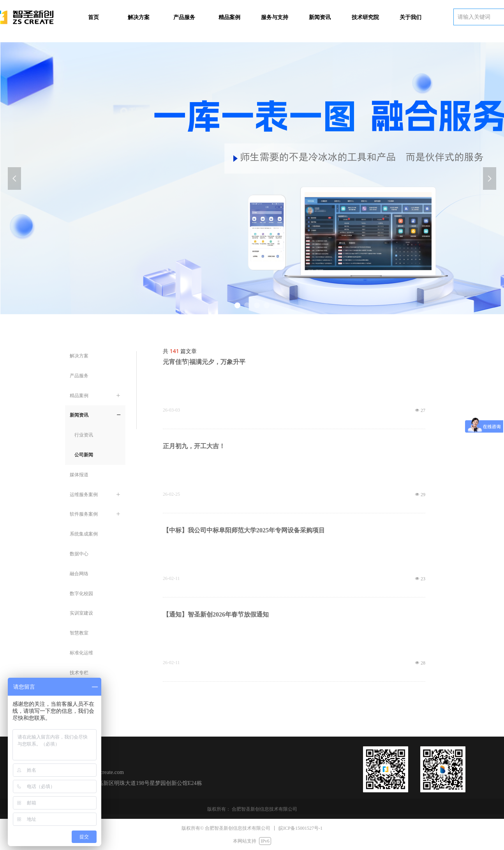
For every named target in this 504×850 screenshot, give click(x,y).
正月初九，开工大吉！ (194, 446)
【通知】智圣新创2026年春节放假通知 (216, 614)
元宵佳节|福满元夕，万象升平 (204, 362)
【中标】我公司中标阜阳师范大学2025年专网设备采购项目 (244, 530)
